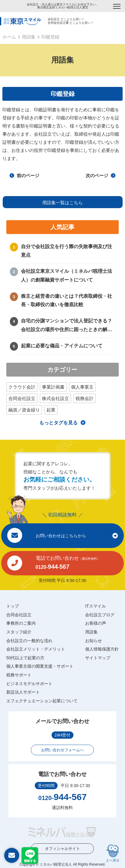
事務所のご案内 (21, 623)
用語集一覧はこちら (63, 203)
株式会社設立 (55, 398)
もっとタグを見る (58, 423)
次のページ (100, 175)
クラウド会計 (22, 387)
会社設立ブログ (100, 615)
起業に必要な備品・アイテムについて (62, 346)
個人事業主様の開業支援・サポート (40, 666)
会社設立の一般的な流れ (29, 641)
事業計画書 (53, 387)
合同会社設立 (22, 398)
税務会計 (85, 398)
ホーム (9, 37)
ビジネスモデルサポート (29, 684)
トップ (13, 606)
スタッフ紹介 (19, 632)
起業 (51, 410)
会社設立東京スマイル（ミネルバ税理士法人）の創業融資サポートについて (67, 275)
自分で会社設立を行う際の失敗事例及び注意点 (67, 251)
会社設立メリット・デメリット (36, 649)
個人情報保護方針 (102, 649)
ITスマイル (95, 606)
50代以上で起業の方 (25, 658)
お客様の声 (96, 623)
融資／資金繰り (24, 410)
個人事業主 (82, 387)
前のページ (24, 175)
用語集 (29, 37)
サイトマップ (98, 658)
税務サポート (19, 675)
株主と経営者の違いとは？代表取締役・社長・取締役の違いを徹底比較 (67, 300)
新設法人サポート (23, 692)
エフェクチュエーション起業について (42, 701)
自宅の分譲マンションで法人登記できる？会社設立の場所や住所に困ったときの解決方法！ (67, 326)
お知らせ (94, 641)
